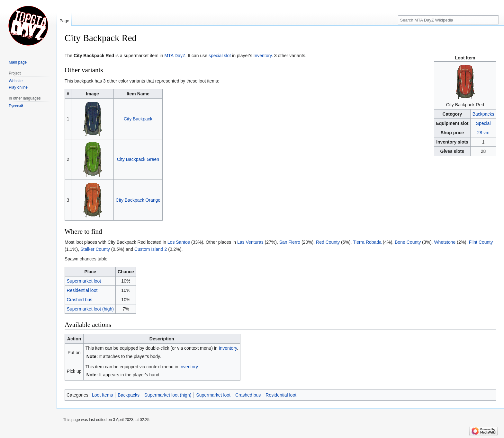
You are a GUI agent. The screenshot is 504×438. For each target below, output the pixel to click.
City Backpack (138, 119)
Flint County (481, 242)
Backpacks (483, 114)
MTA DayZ (175, 56)
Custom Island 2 (151, 249)
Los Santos (179, 242)
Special (483, 123)
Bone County (408, 242)
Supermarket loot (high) (90, 309)
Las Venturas (250, 242)
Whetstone (445, 242)
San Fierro (290, 242)
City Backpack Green (138, 159)
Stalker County (95, 249)
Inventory (263, 56)
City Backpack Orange (138, 200)
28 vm (483, 133)
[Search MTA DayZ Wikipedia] (448, 20)
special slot (220, 56)
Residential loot (82, 290)
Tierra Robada (367, 242)
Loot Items (102, 395)
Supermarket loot (84, 281)
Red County (328, 242)
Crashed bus (80, 300)
